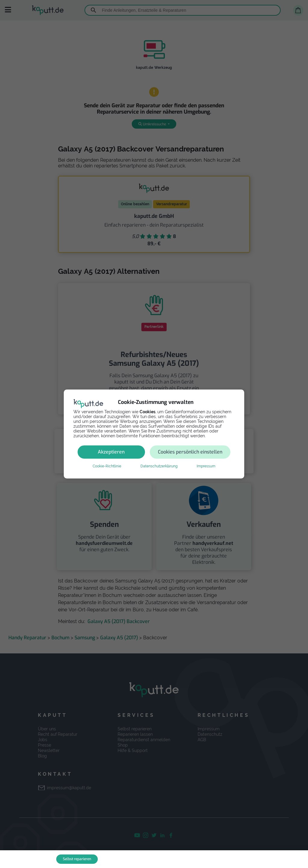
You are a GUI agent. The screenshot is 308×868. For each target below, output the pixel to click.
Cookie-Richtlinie (107, 466)
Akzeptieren (111, 452)
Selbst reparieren (77, 859)
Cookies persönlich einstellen (190, 452)
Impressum (206, 466)
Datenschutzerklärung (159, 466)
